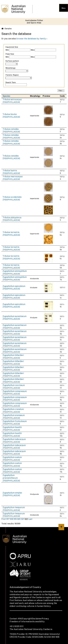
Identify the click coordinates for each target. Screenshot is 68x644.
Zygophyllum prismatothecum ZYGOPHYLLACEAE (11, 478)
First (4, 519)
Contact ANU (16, 619)
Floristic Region (12, 75)
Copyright (27, 619)
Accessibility (38, 622)
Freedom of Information (21, 622)
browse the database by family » (32, 39)
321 (23, 519)
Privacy (45, 619)
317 (8, 519)
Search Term (11, 82)
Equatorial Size (12, 47)
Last (30, 519)
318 (11, 519)
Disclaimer (37, 619)
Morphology (11, 68)
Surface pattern (12, 61)
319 (15, 519)
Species (6, 96)
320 (19, 519)
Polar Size (10, 54)
